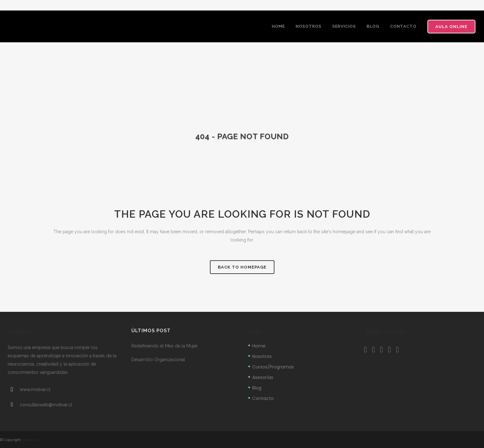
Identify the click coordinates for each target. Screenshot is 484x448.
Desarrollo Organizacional (158, 360)
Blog (257, 388)
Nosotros (262, 356)
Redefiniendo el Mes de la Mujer (165, 346)
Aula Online (451, 27)
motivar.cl (30, 440)
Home (259, 346)
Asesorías (263, 377)
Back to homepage (242, 267)
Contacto (263, 398)
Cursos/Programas (273, 367)
